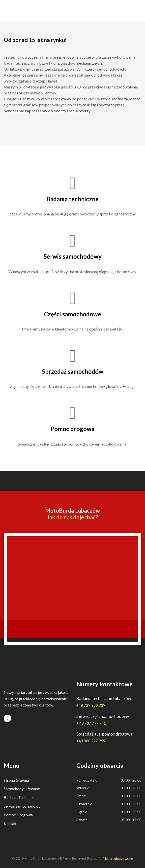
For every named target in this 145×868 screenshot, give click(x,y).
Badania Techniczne (21, 797)
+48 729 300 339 (91, 705)
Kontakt (11, 823)
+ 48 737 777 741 (91, 723)
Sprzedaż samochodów (73, 371)
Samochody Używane (22, 789)
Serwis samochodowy (73, 256)
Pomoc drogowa (72, 429)
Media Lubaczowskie (118, 859)
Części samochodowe (72, 314)
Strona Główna (16, 780)
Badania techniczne (72, 199)
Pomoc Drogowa (18, 815)
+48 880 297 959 (91, 741)
